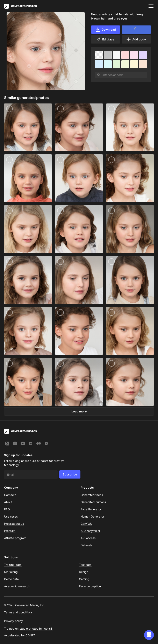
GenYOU (86, 524)
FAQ (7, 509)
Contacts (10, 495)
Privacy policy (13, 621)
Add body (136, 39)
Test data (85, 565)
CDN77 (30, 635)
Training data (13, 565)
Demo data (11, 579)
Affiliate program (15, 538)
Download (105, 30)
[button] (149, 635)
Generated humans (93, 502)
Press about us (14, 524)
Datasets (87, 545)
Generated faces (92, 495)
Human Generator (92, 516)
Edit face (105, 39)
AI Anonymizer (90, 531)
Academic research (17, 586)
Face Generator (91, 509)
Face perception (90, 586)
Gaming (84, 579)
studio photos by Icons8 (36, 629)
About (8, 502)
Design (84, 572)
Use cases (11, 516)
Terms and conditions (18, 612)
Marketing (11, 572)
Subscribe (70, 474)
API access (88, 538)
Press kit (10, 531)
